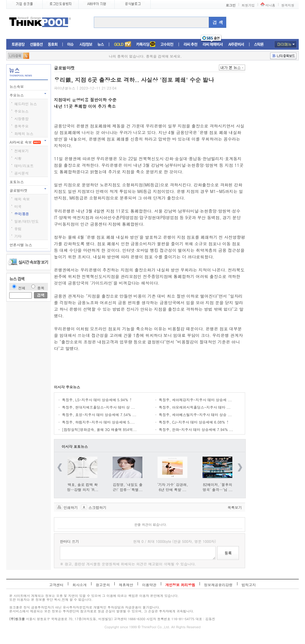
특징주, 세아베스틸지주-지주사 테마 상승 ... (195, 415)
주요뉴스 (17, 95)
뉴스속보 (17, 86)
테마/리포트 (24, 166)
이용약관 (149, 585)
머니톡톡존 (146, 44)
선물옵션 (36, 44)
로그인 (231, 5)
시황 (18, 158)
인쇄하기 (71, 507)
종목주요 (21, 126)
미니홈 (270, 5)
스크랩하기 (97, 507)
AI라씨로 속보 (25, 142)
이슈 (71, 44)
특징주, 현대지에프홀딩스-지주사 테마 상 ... (98, 407)
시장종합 (21, 119)
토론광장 (18, 44)
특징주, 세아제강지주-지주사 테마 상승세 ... (195, 400)
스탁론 (259, 44)
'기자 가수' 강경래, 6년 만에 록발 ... (173, 487)
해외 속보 (22, 199)
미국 (18, 206)
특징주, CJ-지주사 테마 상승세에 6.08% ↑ (194, 422)
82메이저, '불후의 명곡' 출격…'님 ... (218, 487)
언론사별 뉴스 (21, 245)
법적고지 (249, 585)
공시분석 (21, 173)
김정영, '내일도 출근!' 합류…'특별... (128, 487)
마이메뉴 (285, 44)
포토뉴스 (17, 182)
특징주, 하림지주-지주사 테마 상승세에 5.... (98, 422)
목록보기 (235, 507)
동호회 (53, 44)
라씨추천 (190, 44)
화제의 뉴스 (24, 133)
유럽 (18, 229)
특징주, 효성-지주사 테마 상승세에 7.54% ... (99, 415)
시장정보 (86, 44)
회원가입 (248, 5)
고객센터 (56, 585)
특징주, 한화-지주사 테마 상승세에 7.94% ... (196, 429)
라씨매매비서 (213, 44)
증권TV (122, 44)
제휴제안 (126, 585)
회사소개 (80, 585)
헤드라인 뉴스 (26, 104)
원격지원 (288, 5)
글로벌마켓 (19, 190)
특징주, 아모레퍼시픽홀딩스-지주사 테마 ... (195, 407)
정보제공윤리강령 (218, 585)
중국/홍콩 (21, 214)
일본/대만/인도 (27, 221)
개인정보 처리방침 (180, 585)
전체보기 (21, 151)
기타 (18, 236)
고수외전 (167, 44)
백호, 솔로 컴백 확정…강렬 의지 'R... (83, 487)
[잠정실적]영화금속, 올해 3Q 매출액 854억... (99, 429)
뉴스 (101, 44)
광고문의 (103, 585)
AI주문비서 (236, 44)
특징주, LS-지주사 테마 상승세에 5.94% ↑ (97, 400)
